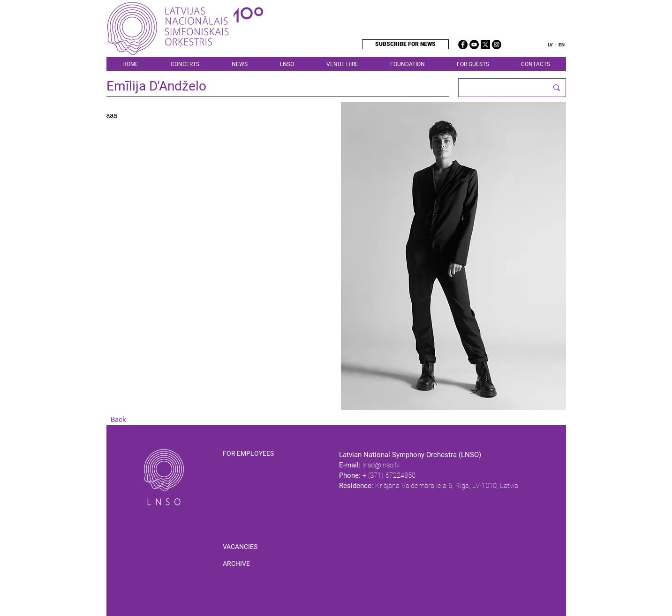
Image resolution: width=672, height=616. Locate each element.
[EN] (562, 45)
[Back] (119, 420)
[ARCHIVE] (236, 564)
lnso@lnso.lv (381, 465)
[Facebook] (463, 45)
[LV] (550, 45)
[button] (287, 64)
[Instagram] (497, 45)
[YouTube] (474, 45)
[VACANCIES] (240, 547)
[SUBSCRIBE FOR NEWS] (405, 44)
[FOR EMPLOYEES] (258, 454)
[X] (485, 45)
